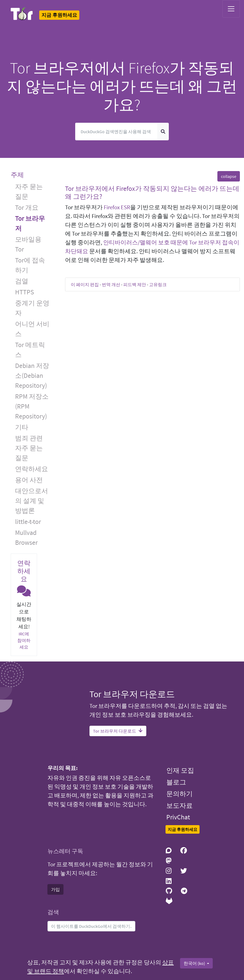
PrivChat (178, 817)
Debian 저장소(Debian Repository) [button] (32, 375)
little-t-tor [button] (28, 522)
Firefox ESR (117, 207)
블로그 (176, 782)
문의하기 (180, 794)
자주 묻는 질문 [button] (29, 192)
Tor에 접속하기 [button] (30, 265)
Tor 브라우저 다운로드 (118, 731)
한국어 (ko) (195, 963)
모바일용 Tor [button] (28, 244)
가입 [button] (55, 889)
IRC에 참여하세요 (24, 640)
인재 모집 (180, 770)
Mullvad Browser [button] (26, 538)
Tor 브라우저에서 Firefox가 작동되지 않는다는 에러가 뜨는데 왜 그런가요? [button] (152, 192)
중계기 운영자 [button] (32, 308)
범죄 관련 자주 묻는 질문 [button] (29, 448)
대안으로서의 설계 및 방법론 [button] (32, 501)
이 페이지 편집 (85, 284)
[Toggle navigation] (231, 9)
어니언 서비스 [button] (32, 329)
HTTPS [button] (25, 292)
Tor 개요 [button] (27, 207)
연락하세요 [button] (32, 469)
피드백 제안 (135, 284)
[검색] (116, 132)
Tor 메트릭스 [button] (30, 350)
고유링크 (158, 284)
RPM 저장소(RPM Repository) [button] (32, 406)
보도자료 (180, 806)
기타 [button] (22, 427)
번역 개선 (111, 284)
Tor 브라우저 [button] (30, 223)
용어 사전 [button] (29, 480)
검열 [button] (22, 281)
